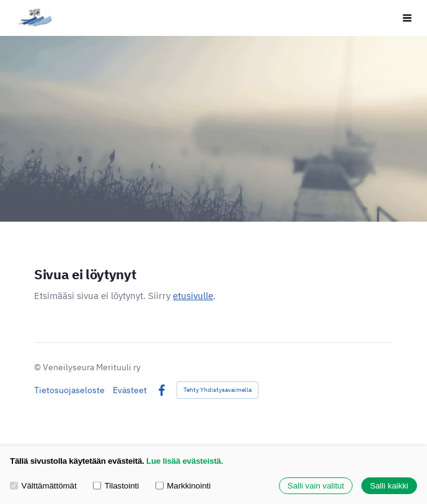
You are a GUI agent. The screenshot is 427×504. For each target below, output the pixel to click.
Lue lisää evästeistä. (185, 461)
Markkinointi (183, 486)
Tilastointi (116, 486)
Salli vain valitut (316, 486)
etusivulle (193, 296)
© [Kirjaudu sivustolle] (38, 367)
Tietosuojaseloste (69, 390)
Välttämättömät (43, 486)
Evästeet (130, 390)
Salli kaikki (389, 486)
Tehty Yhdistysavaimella (218, 390)
